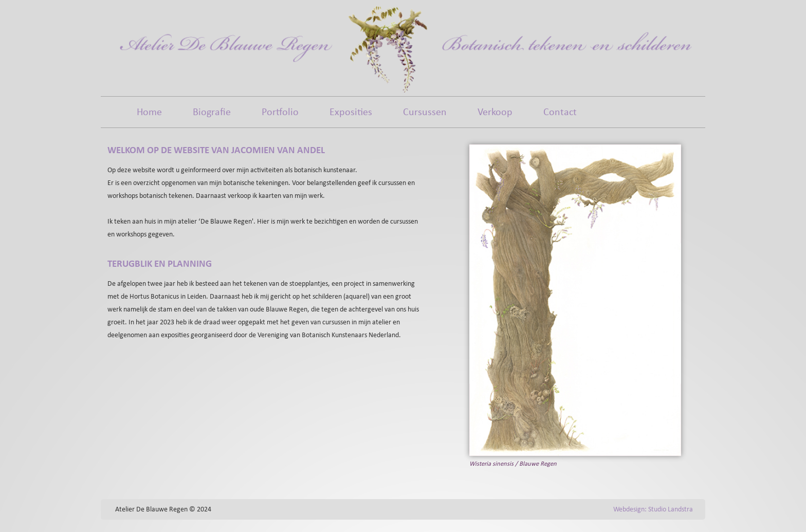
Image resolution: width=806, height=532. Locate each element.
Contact (560, 113)
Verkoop (495, 113)
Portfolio (280, 113)
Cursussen (425, 113)
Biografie (212, 113)
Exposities (351, 113)
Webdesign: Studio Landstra (653, 510)
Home (149, 113)
